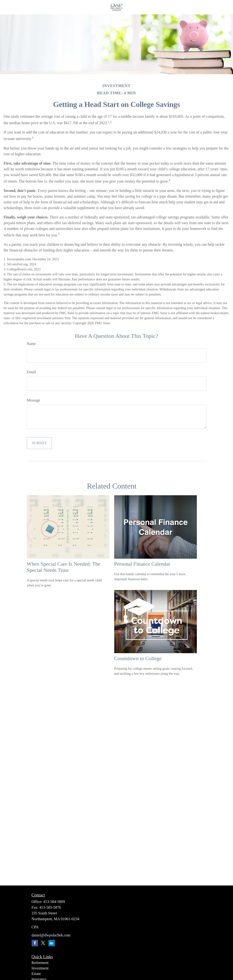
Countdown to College (138, 658)
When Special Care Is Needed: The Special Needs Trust (64, 567)
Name (31, 344)
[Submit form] (39, 443)
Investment (40, 968)
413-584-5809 (54, 902)
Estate (36, 974)
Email (31, 372)
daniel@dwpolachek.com (51, 935)
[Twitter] (43, 943)
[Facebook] (35, 943)
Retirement (40, 963)
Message (34, 400)
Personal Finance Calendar (142, 564)
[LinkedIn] (52, 943)
